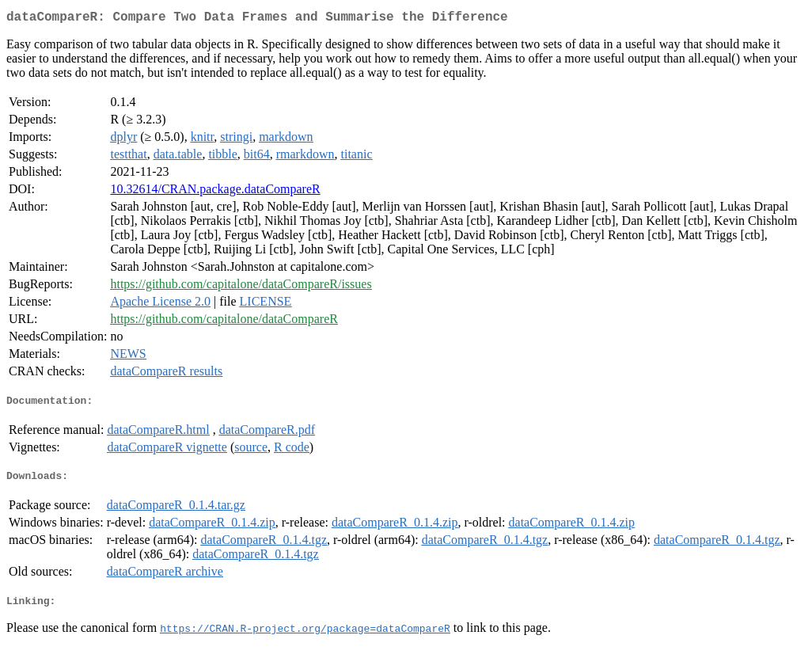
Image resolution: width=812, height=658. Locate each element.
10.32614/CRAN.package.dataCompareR (215, 192)
